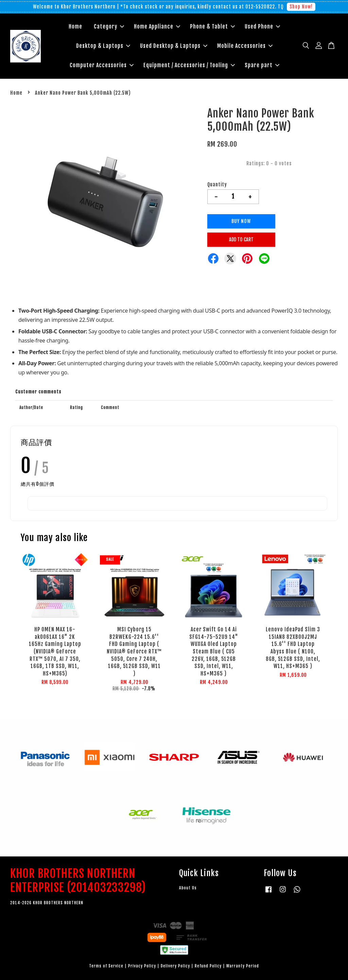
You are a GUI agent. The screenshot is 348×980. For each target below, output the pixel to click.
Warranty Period (243, 966)
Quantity (217, 184)
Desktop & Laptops (103, 46)
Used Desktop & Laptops (174, 46)
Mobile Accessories (245, 46)
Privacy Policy (142, 966)
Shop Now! (301, 7)
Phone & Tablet (212, 26)
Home (75, 26)
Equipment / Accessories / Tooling (189, 65)
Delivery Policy (175, 966)
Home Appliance (157, 26)
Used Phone (262, 26)
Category (109, 26)
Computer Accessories (102, 65)
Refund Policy (208, 966)
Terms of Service (106, 966)
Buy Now (241, 221)
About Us (188, 888)
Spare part (262, 65)
